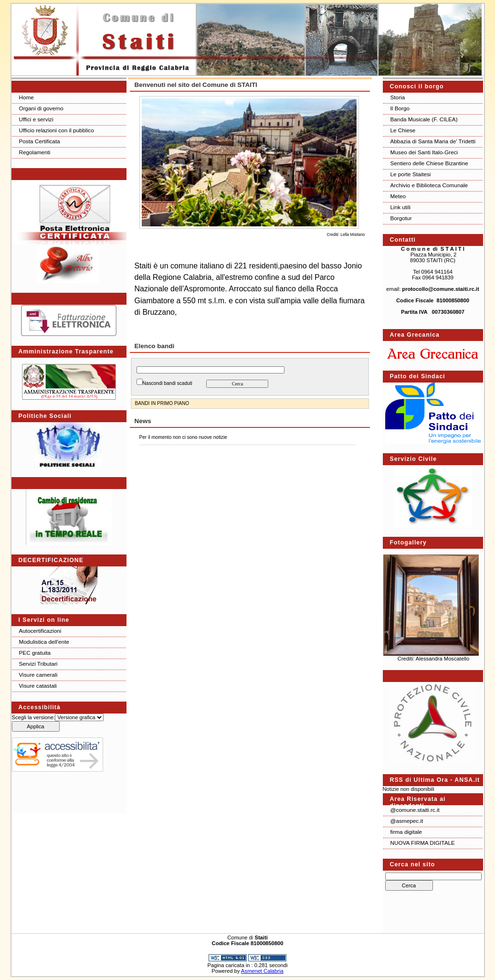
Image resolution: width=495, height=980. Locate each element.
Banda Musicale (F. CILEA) (424, 119)
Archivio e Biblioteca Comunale (429, 185)
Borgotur (401, 218)
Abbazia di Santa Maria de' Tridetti (433, 141)
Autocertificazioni (40, 631)
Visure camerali (38, 675)
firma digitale (406, 832)
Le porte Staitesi (411, 174)
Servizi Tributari (38, 664)
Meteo (398, 196)
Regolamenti (35, 152)
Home (26, 97)
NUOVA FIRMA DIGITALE (423, 843)
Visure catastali (38, 686)
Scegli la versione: (34, 717)
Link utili (400, 207)
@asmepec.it (407, 821)
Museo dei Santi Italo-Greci (424, 152)
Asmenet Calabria (262, 971)
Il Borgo (400, 108)
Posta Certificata (40, 141)
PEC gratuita (35, 653)
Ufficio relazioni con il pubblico (57, 130)
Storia (398, 97)
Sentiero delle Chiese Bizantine (429, 163)
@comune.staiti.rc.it (415, 810)
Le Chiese (403, 130)
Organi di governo (41, 108)
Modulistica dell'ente (44, 642)
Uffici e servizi (36, 119)
